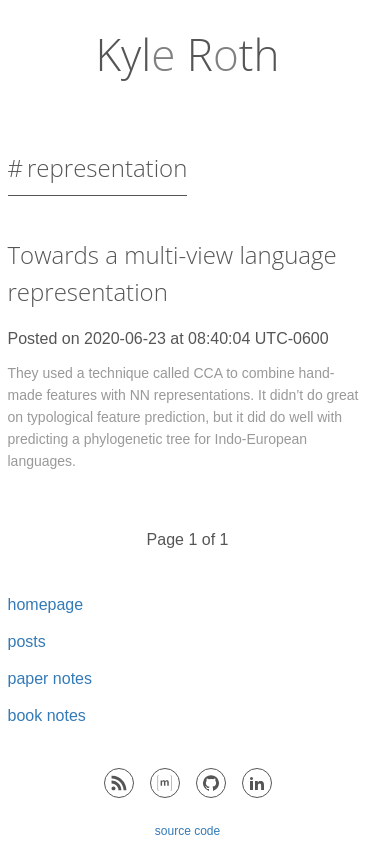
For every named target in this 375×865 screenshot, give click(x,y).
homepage (46, 604)
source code (187, 831)
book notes (47, 715)
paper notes (50, 678)
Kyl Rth (188, 54)
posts (27, 641)
